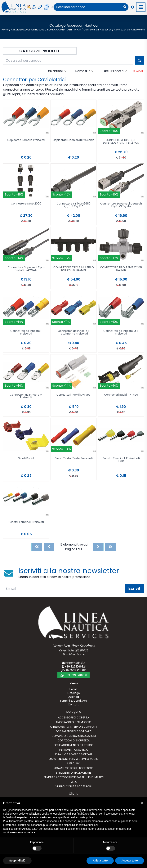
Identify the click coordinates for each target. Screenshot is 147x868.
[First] (37, 547)
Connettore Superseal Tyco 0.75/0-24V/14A (26, 269)
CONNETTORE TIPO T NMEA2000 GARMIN (121, 269)
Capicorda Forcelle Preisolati (26, 140)
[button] (142, 803)
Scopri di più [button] (17, 861)
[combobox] (88, 7)
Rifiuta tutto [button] (100, 861)
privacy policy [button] (17, 814)
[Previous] (49, 547)
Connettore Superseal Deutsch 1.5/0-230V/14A (121, 205)
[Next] (98, 547)
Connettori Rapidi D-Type (73, 395)
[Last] (110, 547)
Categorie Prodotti (40, 51)
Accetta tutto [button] (130, 861)
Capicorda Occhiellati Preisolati (73, 140)
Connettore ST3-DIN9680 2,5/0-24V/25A (74, 205)
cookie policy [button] (85, 817)
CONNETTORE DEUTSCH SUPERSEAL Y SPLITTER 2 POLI (121, 142)
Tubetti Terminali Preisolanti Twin (121, 460)
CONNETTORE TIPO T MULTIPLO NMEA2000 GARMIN (74, 269)
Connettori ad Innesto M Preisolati (26, 396)
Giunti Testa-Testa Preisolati (74, 459)
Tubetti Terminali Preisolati (26, 522)
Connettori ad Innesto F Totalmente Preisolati (74, 333)
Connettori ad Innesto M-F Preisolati (121, 333)
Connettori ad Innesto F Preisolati (26, 333)
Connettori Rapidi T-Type (121, 395)
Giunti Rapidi (26, 459)
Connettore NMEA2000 (26, 204)
